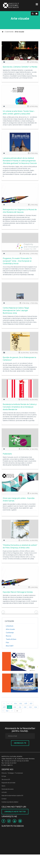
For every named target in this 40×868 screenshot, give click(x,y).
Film (7, 643)
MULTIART (10, 646)
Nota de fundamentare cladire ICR (12, 796)
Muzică (8, 636)
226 (26, 703)
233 (30, 707)
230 (15, 707)
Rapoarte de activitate (8, 783)
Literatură (10, 626)
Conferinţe (10, 633)
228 (4, 707)
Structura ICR (6, 779)
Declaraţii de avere (8, 789)
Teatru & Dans (11, 639)
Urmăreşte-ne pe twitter (15, 812)
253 (7, 711)
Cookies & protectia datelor (10, 802)
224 (15, 703)
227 (31, 703)
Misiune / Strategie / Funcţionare (12, 773)
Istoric (3, 786)
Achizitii (4, 792)
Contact (4, 799)
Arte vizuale (10, 629)
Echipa (4, 776)
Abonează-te (20, 743)
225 (21, 703)
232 (25, 707)
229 (9, 707)
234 (36, 707)
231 (20, 707)
